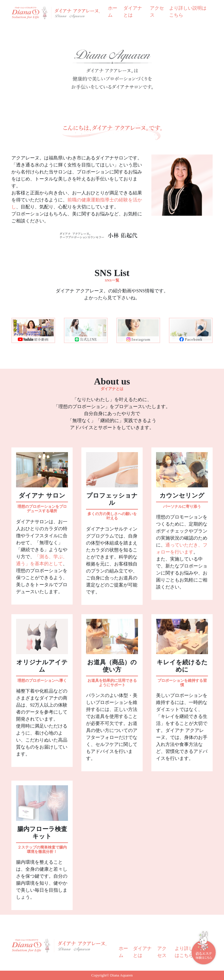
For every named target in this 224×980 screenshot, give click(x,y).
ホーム (113, 12)
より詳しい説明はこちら (188, 12)
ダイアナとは (133, 12)
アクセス (157, 12)
